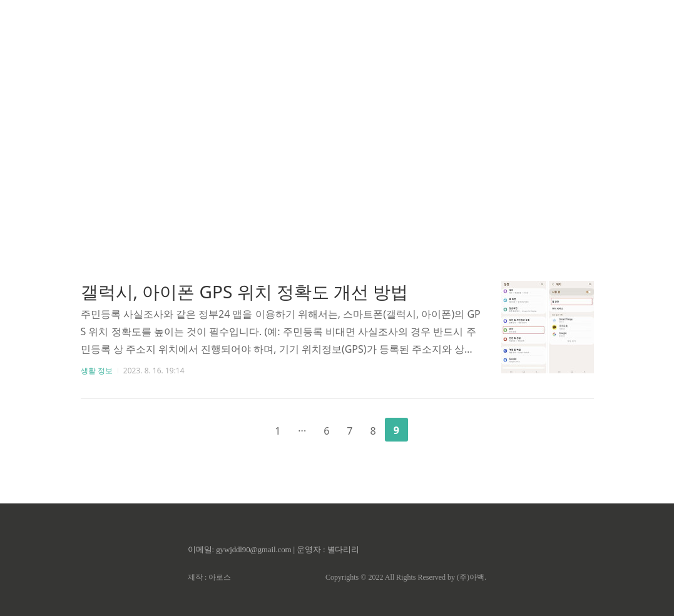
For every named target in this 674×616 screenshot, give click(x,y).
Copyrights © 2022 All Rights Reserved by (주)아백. (406, 577)
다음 (428, 429)
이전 (246, 429)
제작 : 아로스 (209, 577)
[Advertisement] (337, 119)
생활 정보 (97, 371)
